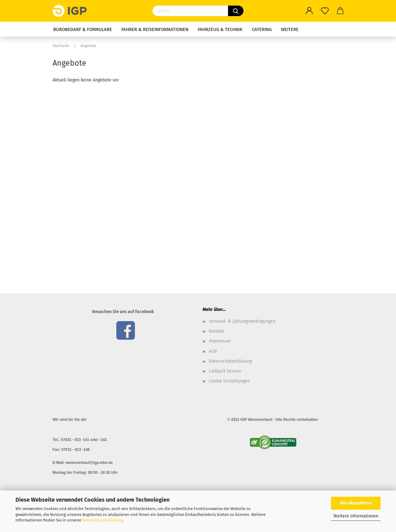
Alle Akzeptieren (356, 503)
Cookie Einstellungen (229, 381)
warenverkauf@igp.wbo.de (89, 463)
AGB (213, 351)
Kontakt (216, 331)
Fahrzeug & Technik (220, 29)
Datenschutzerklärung (103, 520)
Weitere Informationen (356, 516)
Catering (262, 29)
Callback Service (225, 371)
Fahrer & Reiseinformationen (155, 29)
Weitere (290, 29)
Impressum (220, 341)
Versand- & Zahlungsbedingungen (242, 321)
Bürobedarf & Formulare (83, 29)
